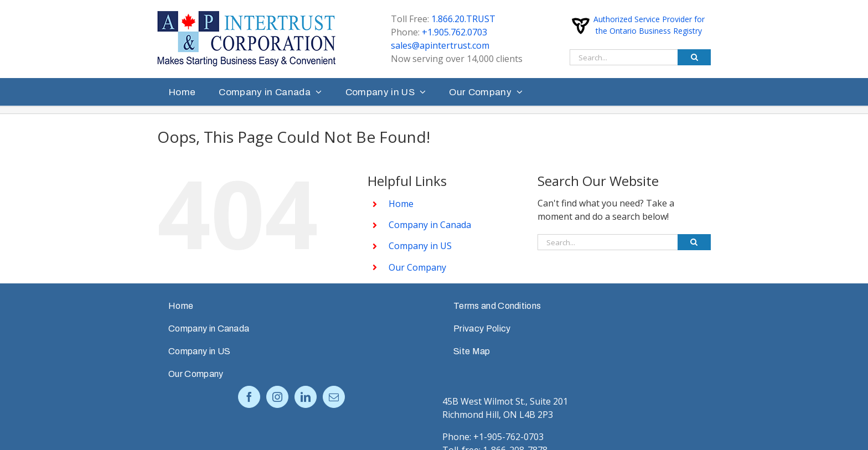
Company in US (420, 246)
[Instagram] (277, 397)
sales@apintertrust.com (440, 45)
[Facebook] (249, 397)
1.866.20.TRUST (463, 19)
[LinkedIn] (306, 397)
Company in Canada (430, 225)
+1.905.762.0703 (454, 32)
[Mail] (334, 397)
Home (401, 204)
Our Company (417, 267)
